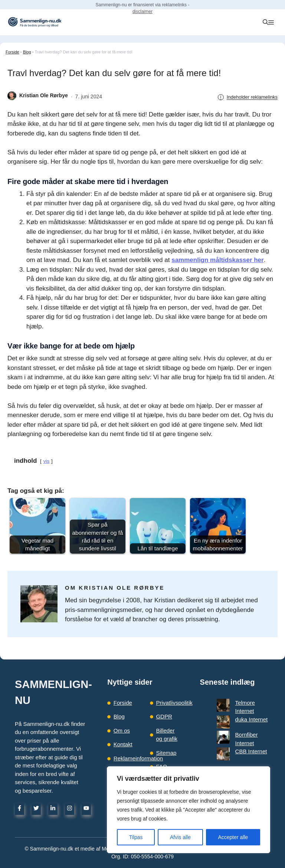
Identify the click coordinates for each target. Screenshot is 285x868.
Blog (27, 52)
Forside (12, 52)
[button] (266, 22)
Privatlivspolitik (174, 703)
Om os (122, 731)
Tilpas (136, 837)
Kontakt (123, 744)
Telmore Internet (242, 703)
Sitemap (166, 753)
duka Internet (239, 711)
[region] (189, 810)
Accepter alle (233, 837)
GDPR (164, 716)
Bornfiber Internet (244, 719)
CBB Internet (238, 728)
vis (47, 461)
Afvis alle (180, 837)
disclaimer (142, 12)
